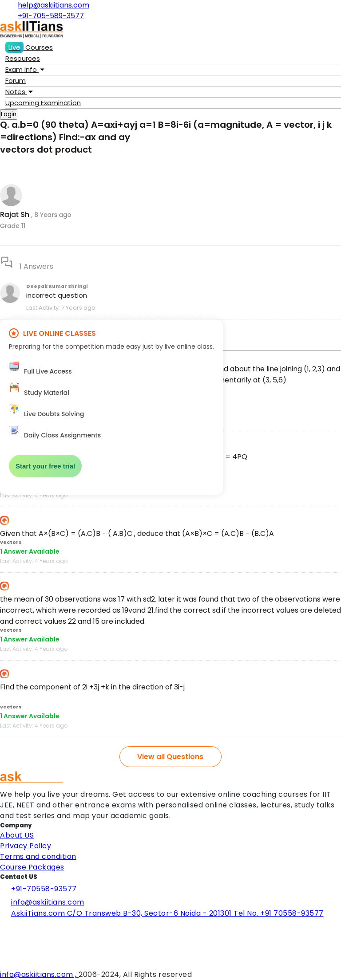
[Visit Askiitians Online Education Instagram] (2, 952)
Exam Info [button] (25, 69)
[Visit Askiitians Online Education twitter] (2, 940)
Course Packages (32, 867)
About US (17, 835)
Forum (16, 81)
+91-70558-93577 (38, 889)
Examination (43, 103)
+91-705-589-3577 (48, 16)
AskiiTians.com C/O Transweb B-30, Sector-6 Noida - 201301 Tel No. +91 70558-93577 (162, 915)
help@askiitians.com (50, 5)
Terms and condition (38, 856)
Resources (23, 58)
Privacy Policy (26, 846)
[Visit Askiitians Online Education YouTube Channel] (2, 964)
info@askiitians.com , (39, 974)
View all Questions (170, 757)
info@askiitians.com (42, 902)
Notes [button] (19, 92)
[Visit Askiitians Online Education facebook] (2, 928)
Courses (29, 47)
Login (9, 114)
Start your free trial (45, 466)
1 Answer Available (30, 551)
